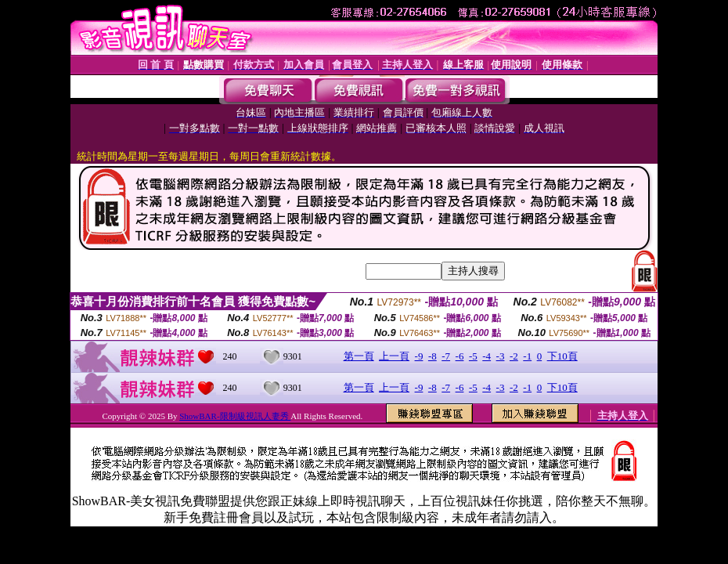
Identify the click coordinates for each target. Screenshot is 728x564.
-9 (419, 356)
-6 (460, 356)
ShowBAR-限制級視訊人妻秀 (235, 416)
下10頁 (562, 356)
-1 (527, 356)
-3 (501, 356)
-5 (473, 356)
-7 (446, 356)
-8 (432, 356)
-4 (487, 356)
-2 (514, 356)
